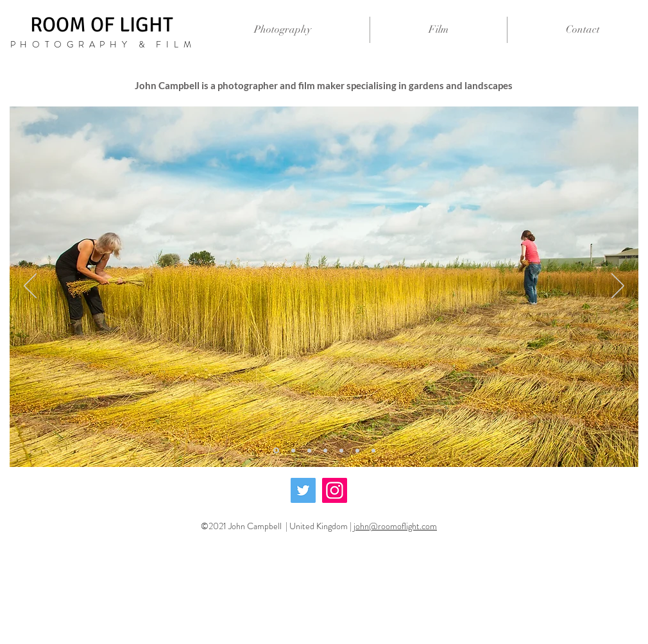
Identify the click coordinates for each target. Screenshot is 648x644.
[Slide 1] (293, 450)
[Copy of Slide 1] (276, 451)
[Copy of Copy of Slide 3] (341, 450)
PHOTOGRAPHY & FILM (103, 44)
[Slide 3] (325, 450)
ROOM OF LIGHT (104, 25)
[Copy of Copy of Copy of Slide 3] (357, 450)
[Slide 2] (309, 450)
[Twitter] (303, 490)
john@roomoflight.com (395, 526)
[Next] (618, 287)
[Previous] (30, 287)
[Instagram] (335, 490)
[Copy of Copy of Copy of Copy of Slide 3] (373, 450)
